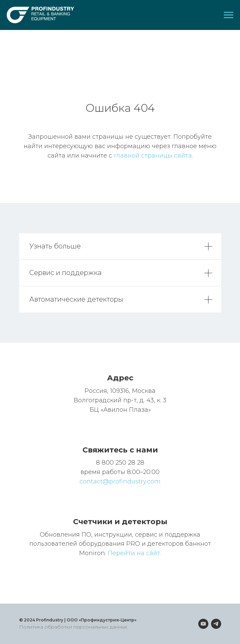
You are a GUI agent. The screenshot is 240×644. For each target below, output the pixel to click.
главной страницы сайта (153, 156)
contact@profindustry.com (120, 481)
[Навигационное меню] (229, 15)
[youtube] (203, 624)
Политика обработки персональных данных (73, 627)
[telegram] (216, 624)
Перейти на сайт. (134, 553)
